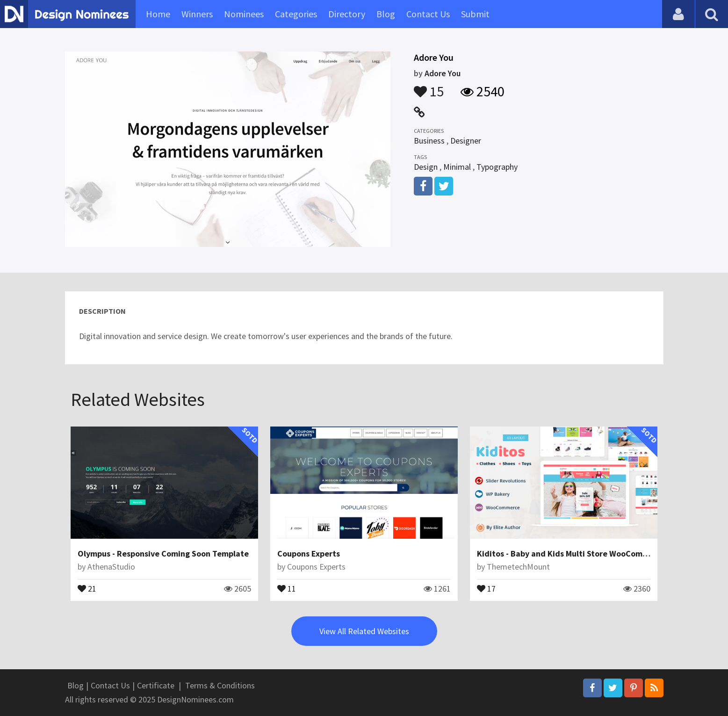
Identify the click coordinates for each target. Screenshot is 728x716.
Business (429, 141)
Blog (386, 14)
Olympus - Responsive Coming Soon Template (163, 553)
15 (429, 87)
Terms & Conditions (220, 685)
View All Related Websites (364, 631)
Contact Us (428, 14)
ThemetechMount (518, 567)
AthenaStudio (111, 567)
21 (87, 588)
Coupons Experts (309, 553)
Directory (347, 14)
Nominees (244, 14)
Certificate (156, 685)
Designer (466, 141)
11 (287, 588)
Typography (497, 167)
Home (158, 14)
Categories (296, 14)
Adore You (443, 73)
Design (426, 167)
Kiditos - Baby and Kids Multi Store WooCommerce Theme (585, 553)
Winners (197, 14)
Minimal (457, 167)
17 (486, 588)
